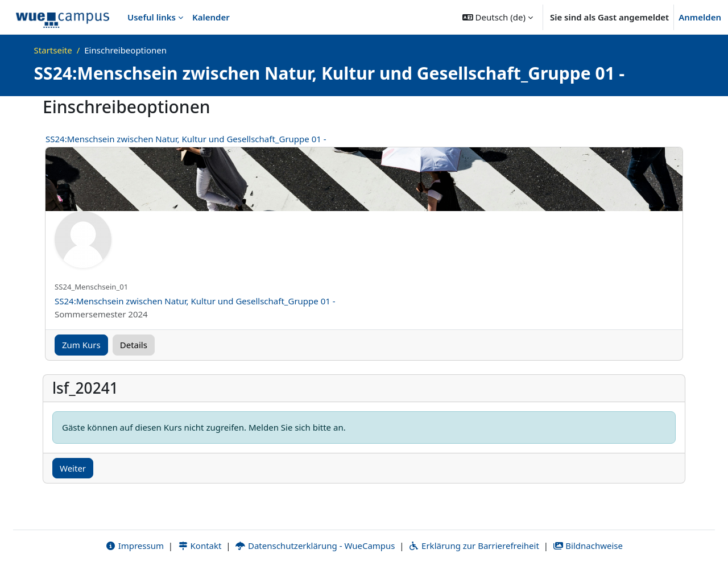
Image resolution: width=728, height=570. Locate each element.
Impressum (135, 546)
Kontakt (200, 546)
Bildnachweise (588, 546)
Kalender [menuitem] (211, 17)
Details (134, 345)
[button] (498, 17)
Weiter (73, 468)
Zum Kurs (81, 345)
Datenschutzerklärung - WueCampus (315, 546)
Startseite (53, 50)
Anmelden (700, 17)
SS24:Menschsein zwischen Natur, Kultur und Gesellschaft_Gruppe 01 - (186, 139)
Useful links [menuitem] (152, 17)
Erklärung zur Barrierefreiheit (473, 546)
